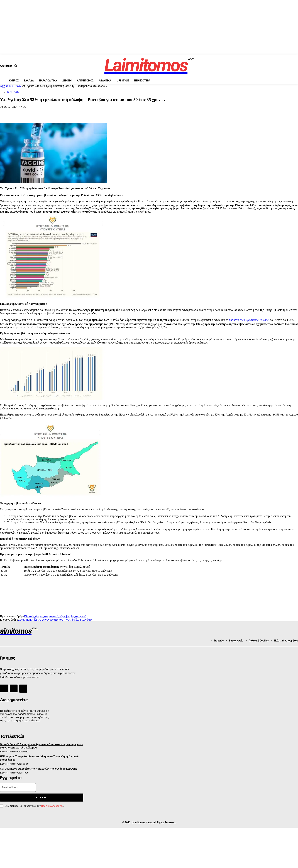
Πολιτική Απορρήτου (52, 806)
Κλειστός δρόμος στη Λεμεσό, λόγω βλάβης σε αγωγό (55, 616)
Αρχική (4, 86)
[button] (9, 66)
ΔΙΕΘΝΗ (4, 752)
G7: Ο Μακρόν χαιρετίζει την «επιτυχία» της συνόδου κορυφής (39, 769)
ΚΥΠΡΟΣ (15, 86)
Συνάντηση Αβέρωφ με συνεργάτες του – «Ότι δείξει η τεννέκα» (55, 620)
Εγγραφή (41, 798)
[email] (18, 787)
